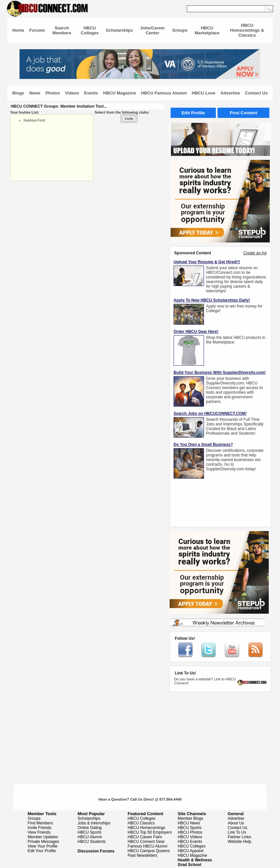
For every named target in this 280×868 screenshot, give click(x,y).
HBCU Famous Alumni (164, 93)
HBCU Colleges (90, 30)
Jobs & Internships (94, 823)
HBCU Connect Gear (146, 842)
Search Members (62, 30)
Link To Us (237, 832)
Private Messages (43, 842)
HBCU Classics (141, 823)
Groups (180, 30)
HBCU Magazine (120, 93)
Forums (37, 30)
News (35, 93)
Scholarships (119, 30)
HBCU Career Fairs (145, 837)
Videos (72, 93)
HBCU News (189, 823)
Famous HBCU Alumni (147, 846)
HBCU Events (190, 842)
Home (18, 30)
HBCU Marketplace (207, 30)
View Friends (39, 832)
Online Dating (90, 828)
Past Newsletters (142, 855)
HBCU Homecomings (146, 828)
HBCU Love (204, 93)
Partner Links (240, 837)
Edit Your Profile (42, 851)
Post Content (243, 113)
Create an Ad (255, 253)
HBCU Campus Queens (149, 851)
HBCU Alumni (90, 837)
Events (91, 93)
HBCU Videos (190, 837)
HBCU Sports (90, 832)
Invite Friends (40, 828)
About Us (236, 823)
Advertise (230, 93)
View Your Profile (43, 846)
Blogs (18, 93)
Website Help (240, 842)
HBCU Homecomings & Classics (247, 30)
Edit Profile (193, 113)
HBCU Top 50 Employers (150, 832)
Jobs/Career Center (153, 30)
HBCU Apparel (190, 851)
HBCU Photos (190, 832)
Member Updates (43, 837)
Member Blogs (190, 818)
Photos (53, 93)
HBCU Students (92, 842)
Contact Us (256, 93)
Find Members (40, 823)
